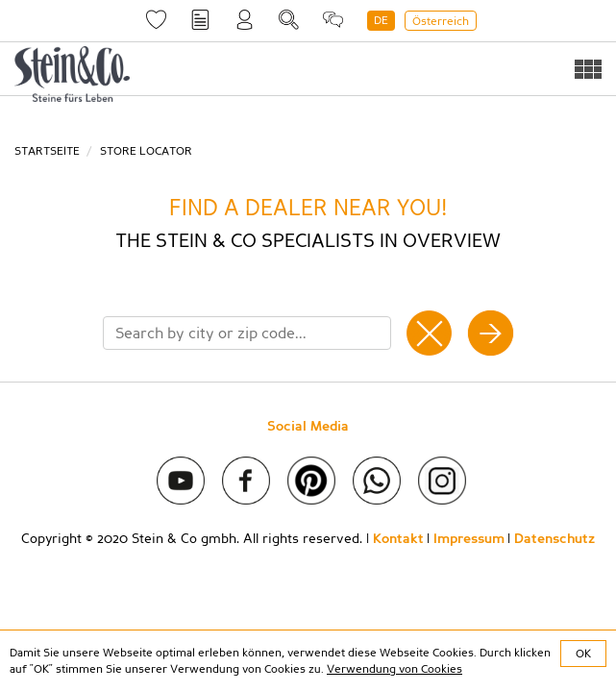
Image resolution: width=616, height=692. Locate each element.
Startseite (47, 151)
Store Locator (146, 151)
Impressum (469, 539)
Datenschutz (554, 539)
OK (583, 654)
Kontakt (398, 539)
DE (381, 20)
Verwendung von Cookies (394, 669)
